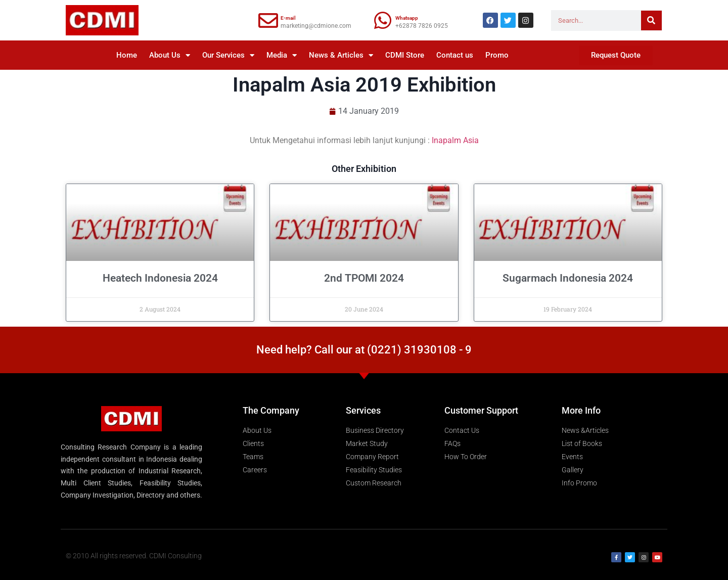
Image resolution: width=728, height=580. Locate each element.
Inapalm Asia (455, 140)
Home (127, 55)
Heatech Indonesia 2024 (160, 278)
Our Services (228, 55)
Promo (497, 55)
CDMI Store (405, 55)
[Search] (651, 20)
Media (282, 55)
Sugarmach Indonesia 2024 (568, 278)
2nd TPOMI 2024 (364, 278)
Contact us (455, 55)
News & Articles (341, 55)
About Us (170, 55)
